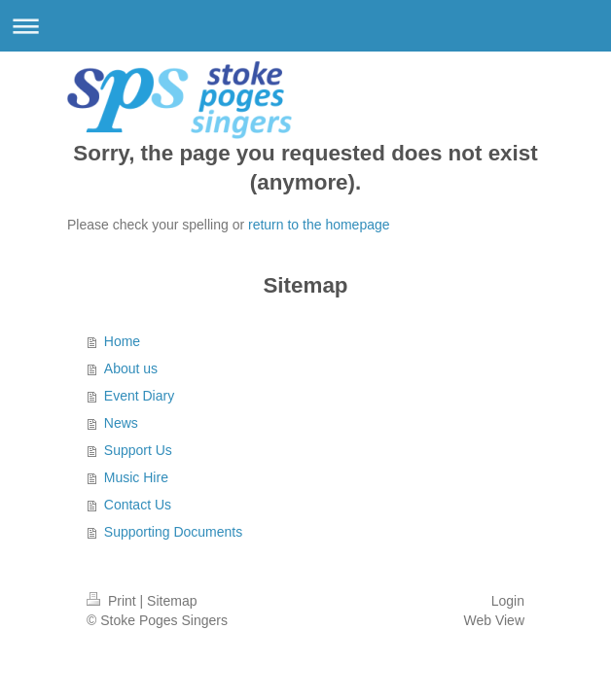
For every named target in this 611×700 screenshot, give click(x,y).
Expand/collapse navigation (305, 26)
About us (131, 368)
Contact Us (138, 505)
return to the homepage (319, 225)
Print (113, 601)
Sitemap (172, 601)
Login (508, 601)
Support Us (138, 450)
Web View (494, 620)
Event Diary (139, 396)
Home (122, 341)
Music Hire (136, 477)
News (121, 423)
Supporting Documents (173, 532)
